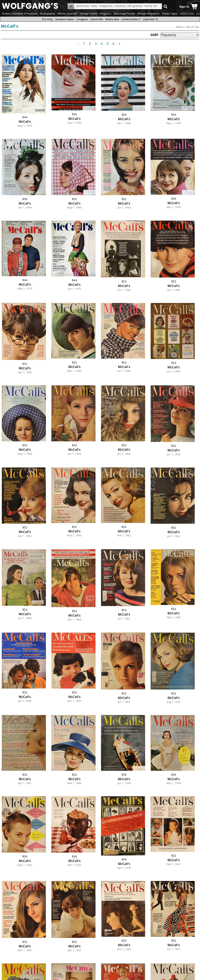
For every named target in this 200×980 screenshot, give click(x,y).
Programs (106, 14)
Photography (47, 14)
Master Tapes (170, 14)
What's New (112, 19)
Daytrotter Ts (150, 19)
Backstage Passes (124, 14)
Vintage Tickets (89, 14)
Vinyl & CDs (187, 14)
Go (166, 6)
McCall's (10, 26)
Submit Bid (96, 19)
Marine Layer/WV (67, 14)
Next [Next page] (118, 41)
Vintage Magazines (149, 14)
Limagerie (82, 19)
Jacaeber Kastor (64, 19)
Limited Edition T (131, 19)
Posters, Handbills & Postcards (20, 14)
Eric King (47, 19)
